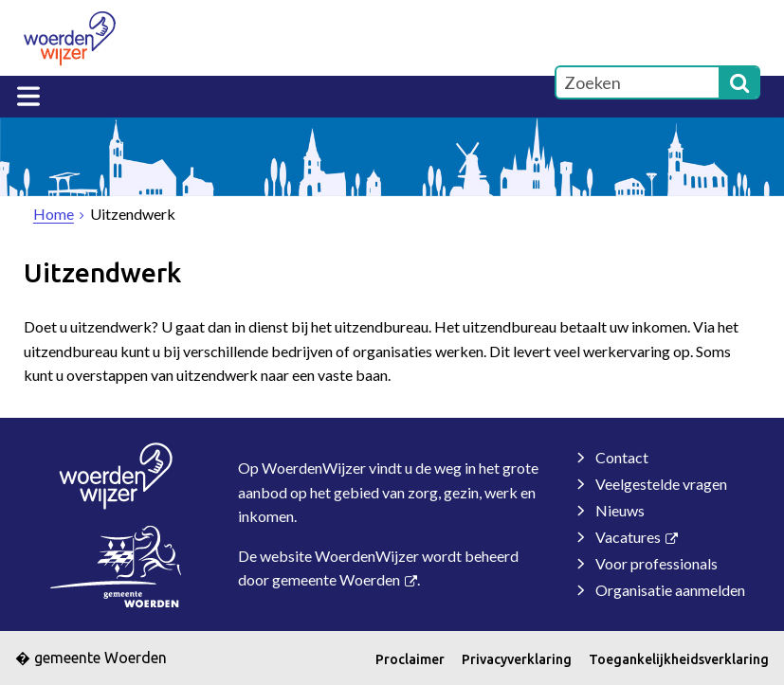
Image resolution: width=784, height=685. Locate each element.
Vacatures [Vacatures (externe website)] (628, 537)
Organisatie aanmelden (670, 590)
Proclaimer (410, 659)
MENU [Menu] (28, 97)
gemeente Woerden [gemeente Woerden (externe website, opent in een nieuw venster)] (336, 579)
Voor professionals (656, 563)
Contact (622, 457)
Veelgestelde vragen (661, 484)
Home (54, 214)
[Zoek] (739, 82)
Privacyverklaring (517, 659)
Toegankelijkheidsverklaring (679, 659)
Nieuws (620, 510)
